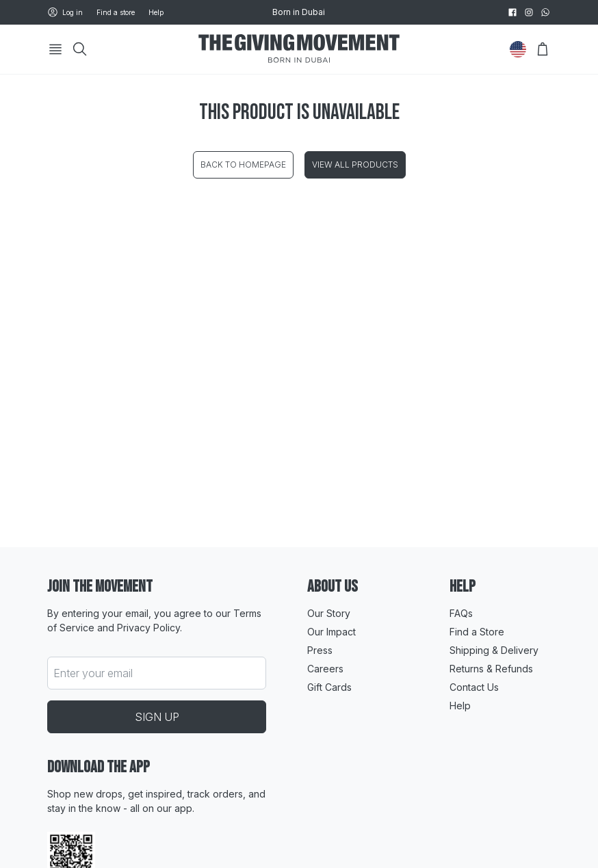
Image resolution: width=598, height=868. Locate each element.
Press (320, 650)
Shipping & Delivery (494, 650)
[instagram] (529, 12)
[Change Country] (518, 49)
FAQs (461, 613)
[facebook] (512, 12)
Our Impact (331, 632)
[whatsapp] (545, 12)
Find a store (116, 12)
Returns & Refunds (491, 669)
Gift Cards (329, 687)
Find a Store (477, 632)
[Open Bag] (543, 49)
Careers (325, 669)
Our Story (329, 613)
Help (156, 12)
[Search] (80, 49)
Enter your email (93, 673)
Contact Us (474, 687)
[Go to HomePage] (299, 50)
